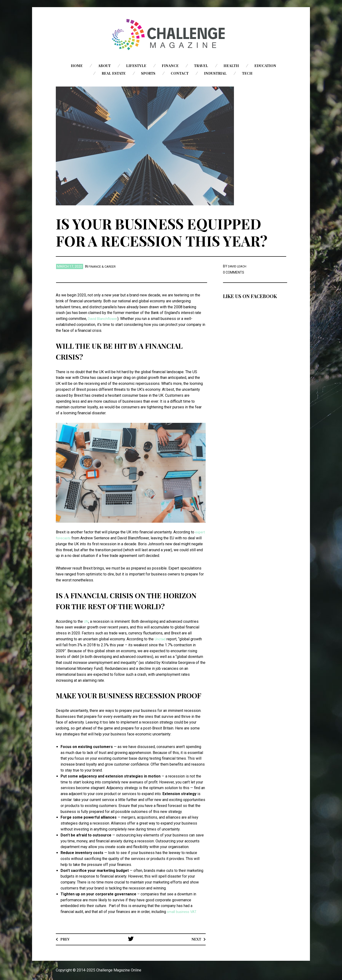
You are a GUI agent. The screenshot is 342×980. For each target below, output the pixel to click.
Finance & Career (103, 266)
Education (265, 66)
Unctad (160, 639)
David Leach (238, 266)
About (104, 66)
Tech (247, 73)
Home (77, 66)
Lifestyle (136, 66)
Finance (170, 66)
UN (86, 621)
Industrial (215, 73)
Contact (180, 73)
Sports (148, 73)
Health (231, 66)
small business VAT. (183, 912)
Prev (66, 939)
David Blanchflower (104, 319)
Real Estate (114, 73)
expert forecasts (70, 538)
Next (196, 939)
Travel (201, 66)
